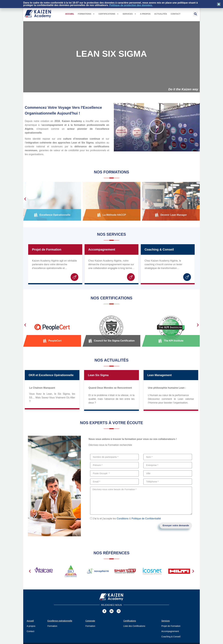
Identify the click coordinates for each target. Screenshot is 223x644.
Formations (86, 14)
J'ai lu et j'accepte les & (127, 519)
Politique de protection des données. (131, 5)
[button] (196, 14)
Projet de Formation (47, 249)
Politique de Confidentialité (146, 519)
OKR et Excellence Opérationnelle (51, 375)
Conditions (123, 519)
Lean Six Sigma (98, 375)
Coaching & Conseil (159, 249)
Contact (176, 14)
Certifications (109, 14)
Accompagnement (102, 249)
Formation (52, 626)
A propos (145, 14)
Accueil (70, 14)
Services (129, 14)
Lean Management (159, 375)
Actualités (161, 14)
